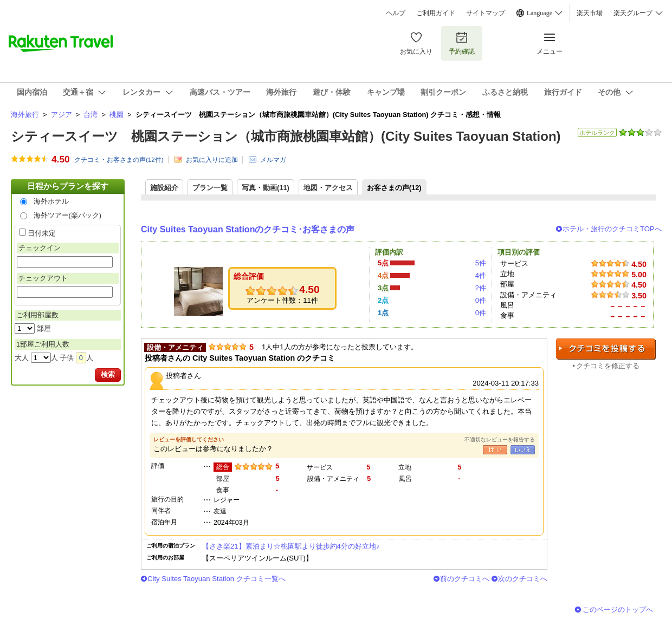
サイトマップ (486, 13)
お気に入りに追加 (212, 160)
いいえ (523, 450)
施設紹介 (164, 188)
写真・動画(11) (266, 188)
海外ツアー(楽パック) (68, 215)
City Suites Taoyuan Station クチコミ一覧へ (217, 579)
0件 (481, 300)
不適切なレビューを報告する (500, 439)
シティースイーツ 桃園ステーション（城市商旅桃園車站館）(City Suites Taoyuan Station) (286, 136)
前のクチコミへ (465, 579)
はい (495, 450)
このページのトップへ (618, 610)
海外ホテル (51, 201)
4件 (481, 275)
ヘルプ (396, 13)
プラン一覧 (210, 188)
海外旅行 (25, 115)
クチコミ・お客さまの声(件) (119, 160)
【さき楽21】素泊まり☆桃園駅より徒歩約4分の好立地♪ (291, 546)
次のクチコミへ (523, 579)
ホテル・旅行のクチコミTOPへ (612, 229)
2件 (481, 288)
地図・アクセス (328, 188)
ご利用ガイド (436, 13)
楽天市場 (590, 13)
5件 (481, 263)
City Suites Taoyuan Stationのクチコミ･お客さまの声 (248, 229)
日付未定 (42, 233)
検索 (108, 374)
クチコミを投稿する (606, 349)
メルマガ (273, 160)
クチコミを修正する (608, 366)
